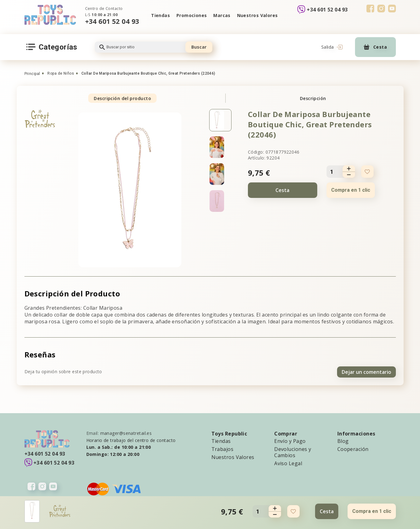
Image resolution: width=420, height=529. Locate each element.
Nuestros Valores (258, 15)
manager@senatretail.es (126, 432)
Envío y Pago (290, 440)
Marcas (222, 15)
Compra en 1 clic (351, 190)
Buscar (199, 47)
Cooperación (353, 448)
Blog (343, 440)
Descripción (313, 98)
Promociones (191, 15)
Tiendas (160, 15)
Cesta (282, 190)
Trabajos (223, 448)
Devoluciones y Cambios (293, 451)
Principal (32, 74)
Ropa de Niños (61, 73)
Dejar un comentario (366, 371)
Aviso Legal (288, 462)
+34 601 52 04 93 (112, 21)
